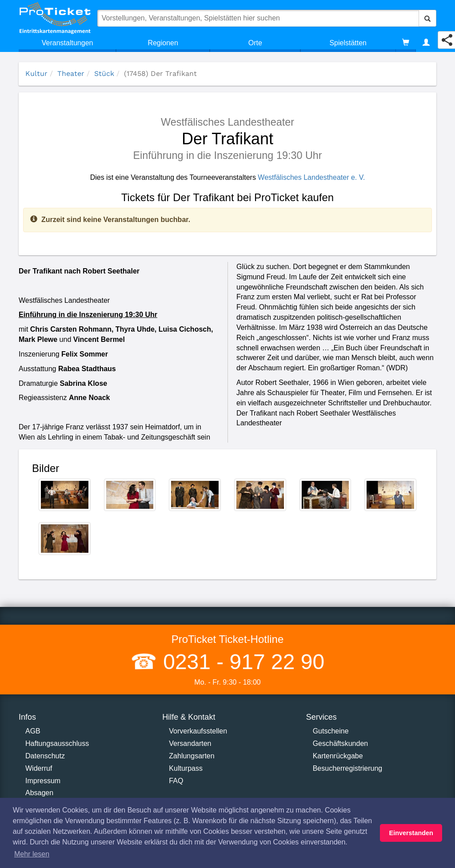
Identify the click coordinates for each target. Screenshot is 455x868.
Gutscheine (331, 731)
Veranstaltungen (68, 43)
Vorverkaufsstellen (198, 731)
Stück (104, 73)
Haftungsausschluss (57, 743)
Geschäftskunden (341, 743)
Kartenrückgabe (338, 756)
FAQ (176, 781)
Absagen (39, 793)
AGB (33, 731)
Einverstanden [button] (411, 833)
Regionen (163, 43)
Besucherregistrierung (348, 768)
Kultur (36, 73)
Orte (255, 43)
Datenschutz (45, 756)
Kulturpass (186, 768)
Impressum (43, 781)
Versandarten (190, 743)
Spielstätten (348, 43)
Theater (71, 73)
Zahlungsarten (192, 756)
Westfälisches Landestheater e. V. (311, 177)
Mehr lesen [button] (32, 854)
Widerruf (39, 768)
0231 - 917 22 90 (241, 662)
